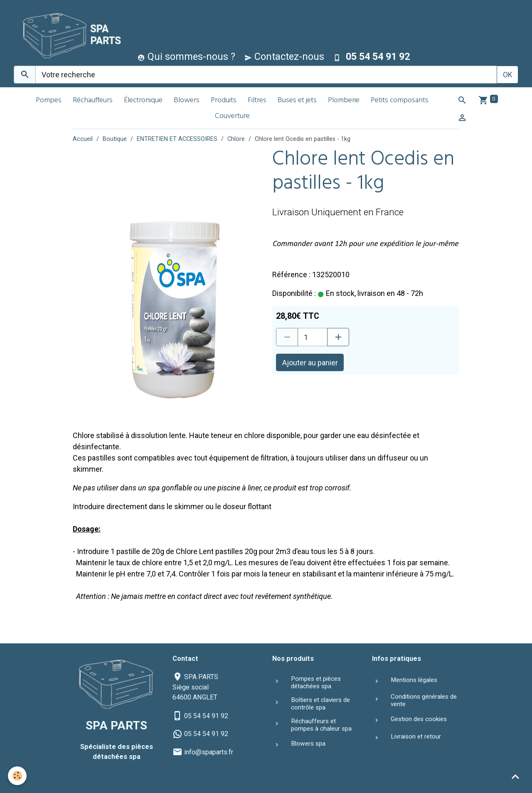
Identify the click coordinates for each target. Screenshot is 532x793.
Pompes (49, 101)
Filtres (257, 101)
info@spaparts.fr (209, 752)
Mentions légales (414, 680)
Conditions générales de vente (424, 700)
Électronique (143, 101)
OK (508, 75)
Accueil (83, 139)
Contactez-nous (284, 57)
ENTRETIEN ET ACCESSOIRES (177, 139)
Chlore (236, 139)
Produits (224, 101)
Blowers (187, 101)
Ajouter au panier (310, 363)
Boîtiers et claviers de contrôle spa (320, 704)
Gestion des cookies (419, 719)
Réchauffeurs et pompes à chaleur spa (321, 725)
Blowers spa (308, 744)
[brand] (69, 35)
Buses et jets (297, 101)
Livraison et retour (416, 736)
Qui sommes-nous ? (186, 57)
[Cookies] (18, 776)
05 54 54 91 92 (206, 716)
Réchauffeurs (93, 101)
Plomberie (344, 101)
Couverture (232, 117)
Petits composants (400, 101)
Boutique (115, 139)
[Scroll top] (515, 776)
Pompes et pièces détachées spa (316, 682)
